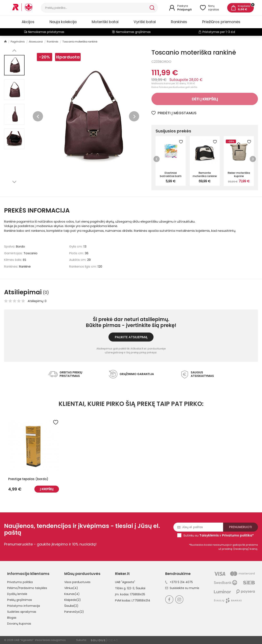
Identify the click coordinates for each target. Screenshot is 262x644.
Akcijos (28, 22)
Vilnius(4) (71, 588)
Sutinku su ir (219, 535)
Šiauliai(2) (71, 606)
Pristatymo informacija (24, 606)
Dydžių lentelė (17, 594)
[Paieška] (95, 8)
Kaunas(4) (72, 594)
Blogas (12, 618)
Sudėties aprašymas (22, 612)
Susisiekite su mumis (182, 588)
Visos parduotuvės (77, 582)
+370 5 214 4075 (179, 582)
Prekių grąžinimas (20, 600)
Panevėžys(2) (74, 612)
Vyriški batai (145, 22)
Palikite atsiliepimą (131, 337)
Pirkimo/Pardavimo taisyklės (27, 588)
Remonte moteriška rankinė (205, 174)
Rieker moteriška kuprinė (239, 174)
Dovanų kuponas (19, 624)
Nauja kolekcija (63, 22)
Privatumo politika (20, 582)
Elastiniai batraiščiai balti (171, 174)
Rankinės (179, 22)
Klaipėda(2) (73, 600)
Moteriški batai (105, 22)
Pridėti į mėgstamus (174, 113)
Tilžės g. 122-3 (125, 588)
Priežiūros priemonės (221, 22)
